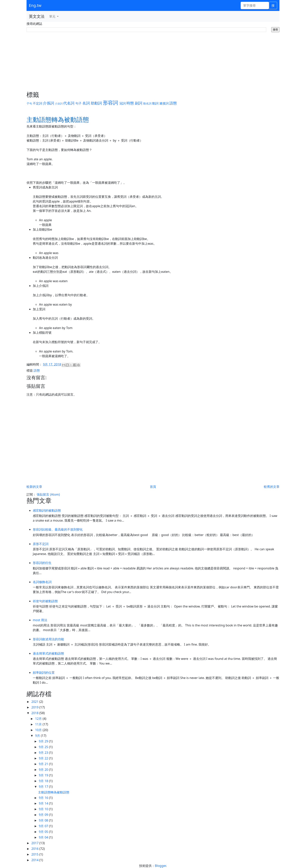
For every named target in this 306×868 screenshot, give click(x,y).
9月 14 (44, 803)
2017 (35, 843)
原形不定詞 (41, 544)
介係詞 (48, 103)
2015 (35, 854)
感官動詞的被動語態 (47, 510)
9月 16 (44, 798)
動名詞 (147, 103)
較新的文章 (34, 487)
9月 (38, 736)
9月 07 (44, 826)
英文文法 (37, 16)
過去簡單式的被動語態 (48, 653)
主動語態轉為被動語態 (54, 792)
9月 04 (44, 837)
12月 (39, 719)
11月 (39, 724)
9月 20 (44, 770)
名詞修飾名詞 (42, 582)
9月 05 (44, 832)
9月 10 (44, 809)
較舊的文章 (272, 487)
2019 (35, 707)
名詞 (86, 103)
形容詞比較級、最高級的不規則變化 (58, 529)
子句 (29, 103)
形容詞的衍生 (42, 563)
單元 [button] (53, 16)
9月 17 (44, 787)
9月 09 (44, 815)
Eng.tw (35, 5)
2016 (35, 849)
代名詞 (69, 103)
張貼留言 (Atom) (48, 494)
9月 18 (44, 781)
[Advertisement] (153, 62)
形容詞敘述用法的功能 (48, 639)
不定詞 (37, 103)
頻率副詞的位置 (44, 673)
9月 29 (44, 741)
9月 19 (44, 775)
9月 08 (44, 820)
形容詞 (110, 103)
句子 (78, 103)
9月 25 (44, 747)
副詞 (139, 103)
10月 (39, 730)
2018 (35, 713)
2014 (35, 860)
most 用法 (40, 620)
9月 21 (44, 764)
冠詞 (123, 103)
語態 (173, 103)
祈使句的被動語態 (45, 601)
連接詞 (164, 103)
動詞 (155, 103)
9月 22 (44, 758)
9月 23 (44, 753)
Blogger (160, 866)
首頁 (153, 487)
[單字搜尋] (255, 5)
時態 (130, 103)
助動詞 (96, 103)
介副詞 (59, 103)
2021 (35, 702)
